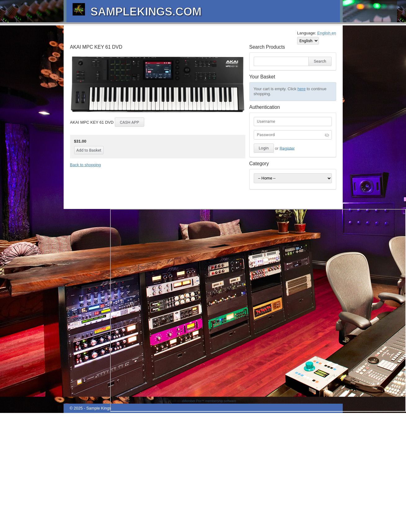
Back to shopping (86, 165)
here (301, 89)
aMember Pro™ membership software (209, 401)
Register (287, 148)
